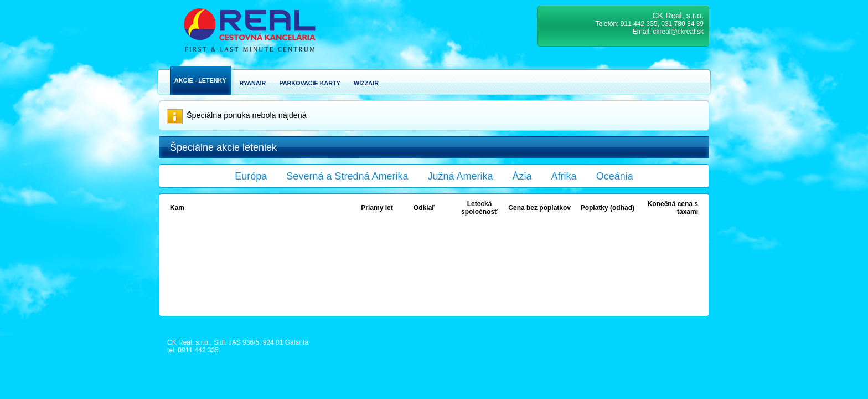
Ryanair (253, 83)
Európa (251, 176)
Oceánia (615, 176)
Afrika (564, 176)
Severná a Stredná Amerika (347, 176)
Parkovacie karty (310, 83)
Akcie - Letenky (200, 80)
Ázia (522, 176)
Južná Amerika (461, 176)
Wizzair (366, 83)
